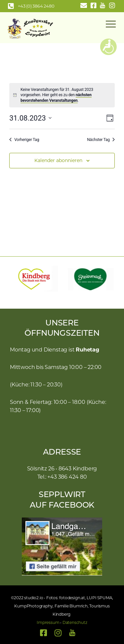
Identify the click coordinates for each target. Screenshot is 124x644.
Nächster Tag (101, 140)
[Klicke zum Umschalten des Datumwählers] (30, 118)
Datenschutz (75, 622)
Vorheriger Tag (24, 140)
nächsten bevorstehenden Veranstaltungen (56, 98)
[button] (12, 279)
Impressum (48, 622)
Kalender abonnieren (58, 160)
